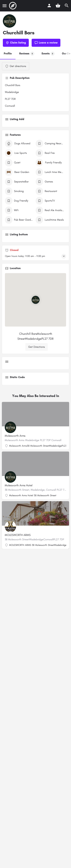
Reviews (27, 54)
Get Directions (37, 347)
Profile (8, 54)
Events (48, 54)
